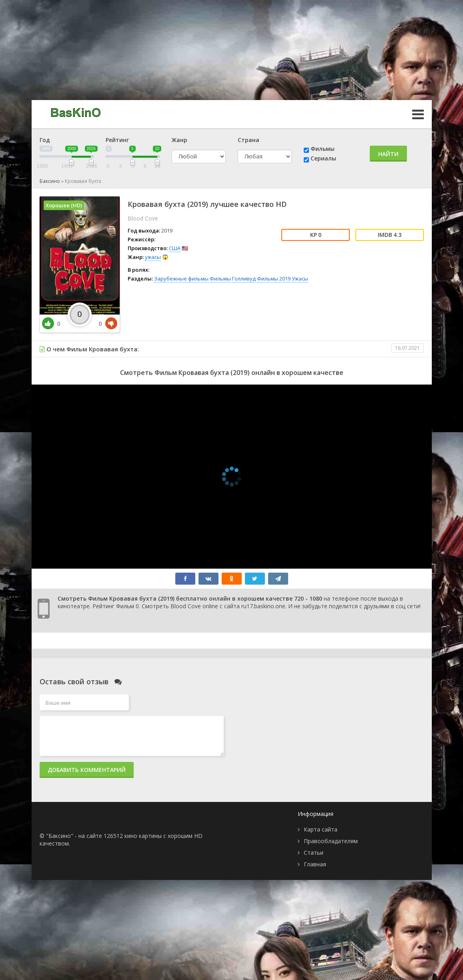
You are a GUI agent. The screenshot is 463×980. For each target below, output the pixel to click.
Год (45, 140)
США (175, 248)
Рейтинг (117, 140)
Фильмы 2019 (274, 279)
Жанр (179, 140)
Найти (388, 154)
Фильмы (323, 149)
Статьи (314, 853)
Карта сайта (321, 829)
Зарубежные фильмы (181, 279)
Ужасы (300, 279)
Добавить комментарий (87, 770)
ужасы (153, 257)
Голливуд (244, 279)
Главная (315, 864)
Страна (249, 140)
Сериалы (323, 158)
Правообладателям (331, 841)
